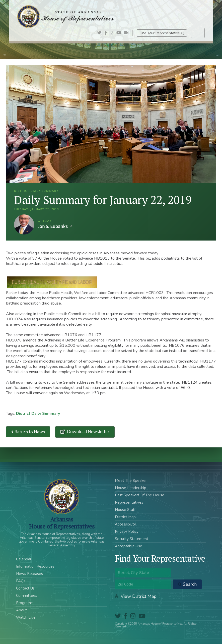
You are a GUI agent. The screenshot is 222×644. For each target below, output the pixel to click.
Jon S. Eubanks (24, 224)
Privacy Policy (127, 532)
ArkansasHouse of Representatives (62, 523)
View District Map (136, 596)
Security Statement (132, 539)
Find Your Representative (162, 33)
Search (187, 584)
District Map (125, 517)
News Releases (29, 574)
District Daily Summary (38, 414)
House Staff (125, 510)
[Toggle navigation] (198, 33)
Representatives (129, 502)
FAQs (21, 581)
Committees (27, 596)
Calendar (24, 559)
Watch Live (26, 617)
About (21, 610)
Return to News (28, 432)
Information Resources (35, 566)
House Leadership (131, 488)
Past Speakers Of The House (140, 495)
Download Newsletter (88, 432)
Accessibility (125, 524)
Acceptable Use (129, 546)
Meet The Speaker (131, 481)
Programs (24, 603)
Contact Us (25, 588)
